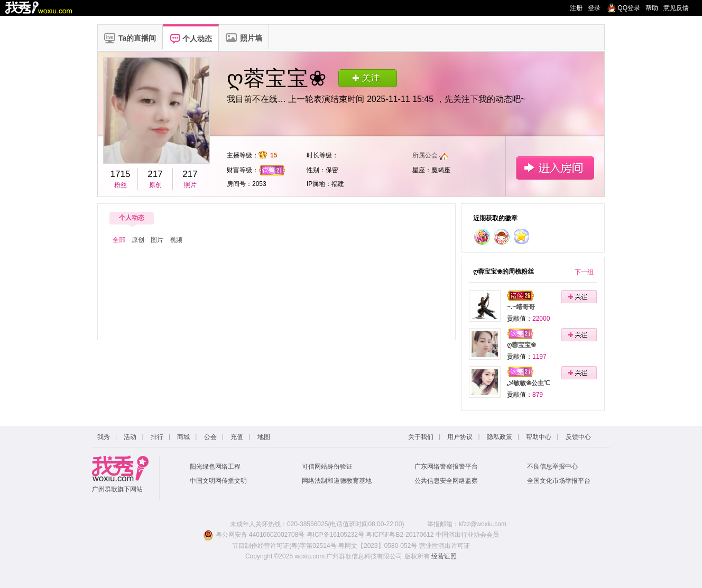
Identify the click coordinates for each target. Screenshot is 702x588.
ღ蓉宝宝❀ (521, 345)
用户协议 (460, 437)
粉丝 (121, 185)
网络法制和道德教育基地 (337, 481)
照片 (190, 185)
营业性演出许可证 (445, 546)
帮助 (652, 8)
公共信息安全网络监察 (446, 481)
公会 (210, 437)
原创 (155, 185)
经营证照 (444, 556)
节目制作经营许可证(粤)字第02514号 (284, 546)
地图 (264, 437)
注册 (576, 8)
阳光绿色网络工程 (215, 466)
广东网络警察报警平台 (446, 466)
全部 (119, 240)
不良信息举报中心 (552, 466)
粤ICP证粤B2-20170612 (400, 535)
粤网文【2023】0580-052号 (378, 546)
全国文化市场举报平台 (559, 481)
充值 (237, 437)
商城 (183, 437)
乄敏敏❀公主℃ (528, 383)
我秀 (104, 437)
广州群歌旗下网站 (117, 489)
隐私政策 (500, 437)
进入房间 (555, 168)
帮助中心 (539, 437)
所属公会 (425, 155)
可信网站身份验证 (327, 466)
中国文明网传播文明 (218, 481)
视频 (176, 240)
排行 (157, 437)
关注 (368, 78)
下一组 (584, 272)
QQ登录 (629, 8)
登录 (594, 8)
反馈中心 (578, 437)
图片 (157, 240)
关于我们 (421, 437)
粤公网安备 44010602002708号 (254, 535)
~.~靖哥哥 (521, 307)
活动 (130, 437)
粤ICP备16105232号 (335, 535)
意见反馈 (676, 8)
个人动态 (132, 218)
